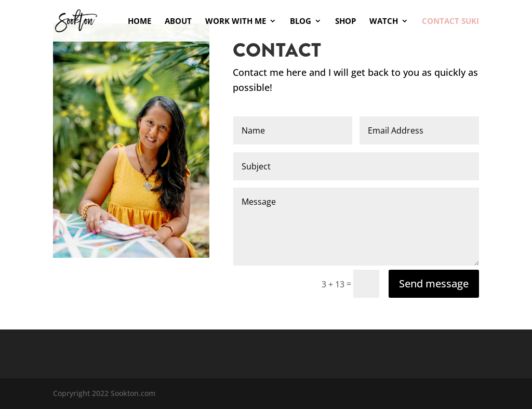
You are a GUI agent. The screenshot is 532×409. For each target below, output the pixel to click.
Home (139, 22)
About (178, 22)
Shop (345, 22)
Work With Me (236, 22)
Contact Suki (450, 22)
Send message (434, 283)
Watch (384, 22)
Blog (301, 22)
